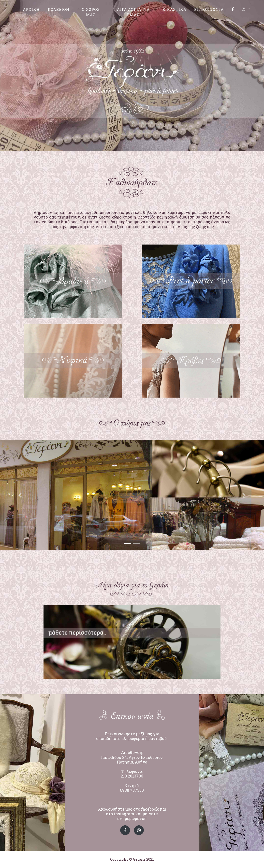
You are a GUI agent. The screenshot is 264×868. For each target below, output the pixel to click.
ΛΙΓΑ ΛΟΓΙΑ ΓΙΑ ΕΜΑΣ (133, 13)
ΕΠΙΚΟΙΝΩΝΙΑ (209, 11)
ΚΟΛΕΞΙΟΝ (59, 11)
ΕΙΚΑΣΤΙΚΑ (174, 11)
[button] (20, 495)
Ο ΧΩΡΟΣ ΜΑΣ (91, 13)
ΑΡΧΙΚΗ (31, 11)
